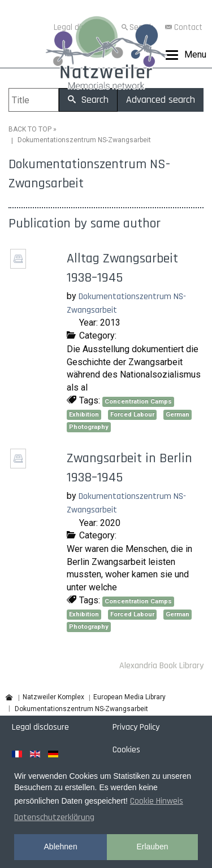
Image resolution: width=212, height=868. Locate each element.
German (178, 415)
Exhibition (84, 415)
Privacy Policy (136, 727)
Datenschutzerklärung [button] (54, 817)
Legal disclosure (40, 727)
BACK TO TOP (30, 129)
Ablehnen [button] (61, 847)
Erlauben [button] (152, 847)
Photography (89, 427)
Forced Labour (132, 415)
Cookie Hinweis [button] (157, 801)
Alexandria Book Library (161, 666)
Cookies (126, 750)
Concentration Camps (138, 402)
